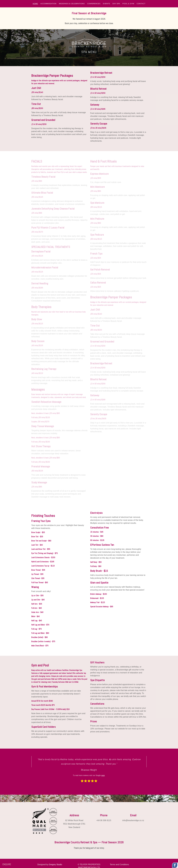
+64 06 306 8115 (104, 820)
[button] (35, 4)
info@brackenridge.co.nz (133, 820)
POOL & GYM (128, 4)
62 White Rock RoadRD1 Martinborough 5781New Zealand (74, 824)
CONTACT (141, 4)
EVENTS (107, 4)
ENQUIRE (7, 864)
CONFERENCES (94, 4)
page (103, 775)
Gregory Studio (55, 864)
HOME (35, 4)
